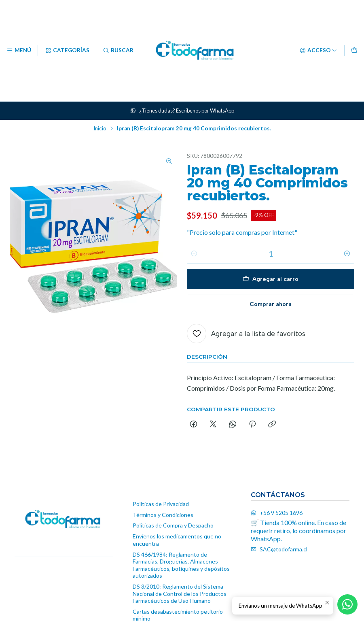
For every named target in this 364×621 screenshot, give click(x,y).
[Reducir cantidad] (194, 255)
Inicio (100, 129)
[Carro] (354, 51)
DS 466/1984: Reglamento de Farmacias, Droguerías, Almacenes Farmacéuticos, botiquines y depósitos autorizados (181, 565)
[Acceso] (318, 51)
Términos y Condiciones (163, 515)
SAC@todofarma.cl (279, 549)
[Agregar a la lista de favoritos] (246, 335)
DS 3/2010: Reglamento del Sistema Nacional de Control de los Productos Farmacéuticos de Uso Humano (180, 593)
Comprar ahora (271, 305)
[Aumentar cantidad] (347, 255)
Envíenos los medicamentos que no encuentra (177, 540)
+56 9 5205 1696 (277, 513)
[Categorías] (67, 51)
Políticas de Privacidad (161, 504)
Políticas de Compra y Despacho (173, 525)
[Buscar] (118, 51)
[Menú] (19, 51)
